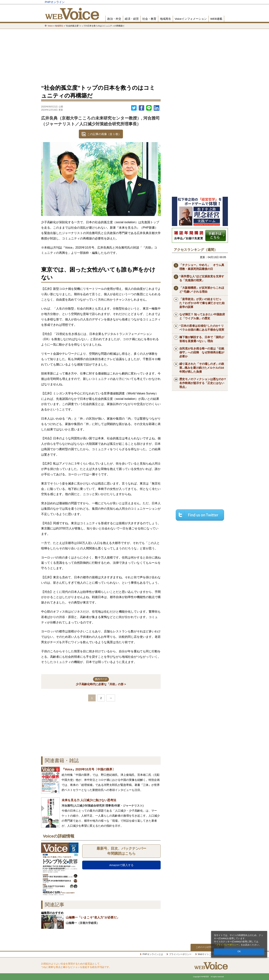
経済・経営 (132, 19)
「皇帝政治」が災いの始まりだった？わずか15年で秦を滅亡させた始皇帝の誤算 (202, 303)
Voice (170, 2)
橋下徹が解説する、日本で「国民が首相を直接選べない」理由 (202, 339)
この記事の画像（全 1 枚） (104, 134)
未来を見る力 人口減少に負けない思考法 (89, 800)
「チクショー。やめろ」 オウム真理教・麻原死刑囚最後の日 (202, 267)
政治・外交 (114, 19)
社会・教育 (149, 19)
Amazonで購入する (121, 865)
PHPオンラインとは (153, 954)
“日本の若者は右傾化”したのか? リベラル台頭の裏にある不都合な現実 (202, 328)
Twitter (134, 108)
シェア (141, 108)
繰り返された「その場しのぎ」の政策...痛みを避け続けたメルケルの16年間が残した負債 (202, 368)
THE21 (183, 2)
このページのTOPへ (207, 947)
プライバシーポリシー (227, 945)
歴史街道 (197, 2)
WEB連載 (216, 19)
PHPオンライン (55, 2)
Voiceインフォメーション (191, 19)
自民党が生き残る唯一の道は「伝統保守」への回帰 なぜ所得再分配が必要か (202, 352)
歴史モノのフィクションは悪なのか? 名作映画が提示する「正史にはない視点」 (204, 383)
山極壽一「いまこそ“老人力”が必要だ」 (93, 917)
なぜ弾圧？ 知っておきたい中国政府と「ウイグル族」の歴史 (202, 316)
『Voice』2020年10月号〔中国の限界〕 (88, 769)
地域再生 (166, 19)
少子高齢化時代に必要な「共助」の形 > (101, 681)
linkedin (157, 108)
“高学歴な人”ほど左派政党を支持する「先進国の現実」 (202, 278)
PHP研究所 (214, 2)
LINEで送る (149, 108)
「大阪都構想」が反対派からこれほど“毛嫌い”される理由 (202, 290)
